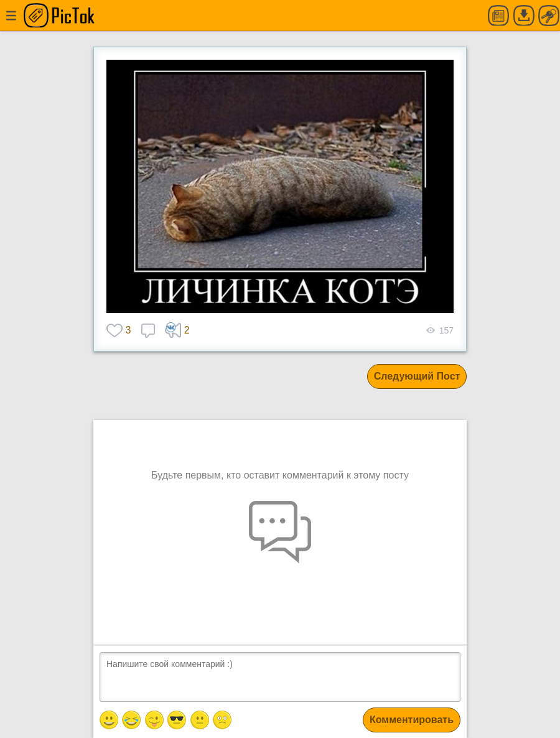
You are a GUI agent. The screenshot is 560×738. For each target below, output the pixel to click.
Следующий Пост (417, 376)
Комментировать (412, 720)
